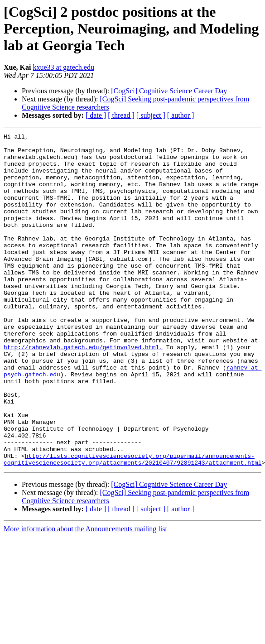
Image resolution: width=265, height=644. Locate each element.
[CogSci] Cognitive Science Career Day (169, 91)
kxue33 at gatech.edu (63, 67)
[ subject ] (151, 115)
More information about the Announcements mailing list (85, 595)
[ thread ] (121, 115)
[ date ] (96, 115)
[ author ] (181, 115)
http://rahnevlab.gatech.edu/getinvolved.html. (83, 390)
